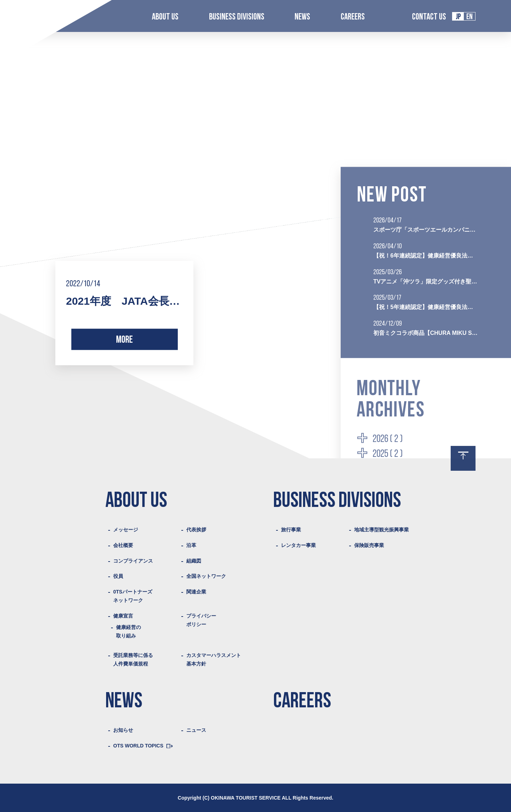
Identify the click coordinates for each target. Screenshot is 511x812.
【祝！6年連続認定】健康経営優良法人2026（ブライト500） (426, 255)
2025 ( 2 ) (388, 454)
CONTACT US (429, 17)
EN (469, 17)
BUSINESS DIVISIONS (237, 17)
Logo (37, 16)
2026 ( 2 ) (388, 439)
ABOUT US (165, 17)
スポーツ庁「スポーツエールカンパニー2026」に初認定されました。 (426, 230)
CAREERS (353, 17)
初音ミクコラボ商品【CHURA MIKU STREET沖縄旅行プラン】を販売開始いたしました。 (426, 333)
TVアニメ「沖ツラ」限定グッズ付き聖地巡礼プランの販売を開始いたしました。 (426, 281)
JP (458, 17)
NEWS (302, 17)
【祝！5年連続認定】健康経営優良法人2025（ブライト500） (426, 307)
